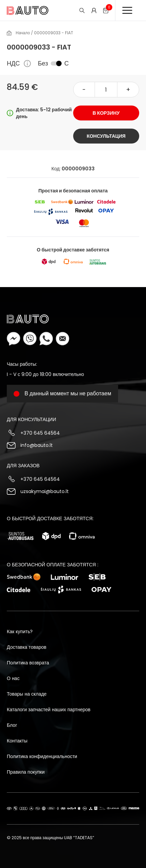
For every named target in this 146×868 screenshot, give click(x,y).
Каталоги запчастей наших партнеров (49, 710)
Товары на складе (27, 694)
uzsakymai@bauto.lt (45, 491)
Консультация (106, 136)
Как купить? (20, 631)
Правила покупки (26, 772)
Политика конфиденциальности (42, 756)
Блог (12, 725)
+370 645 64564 (40, 433)
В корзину (106, 113)
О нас (13, 678)
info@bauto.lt (37, 445)
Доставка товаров (27, 647)
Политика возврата (28, 663)
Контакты (17, 741)
